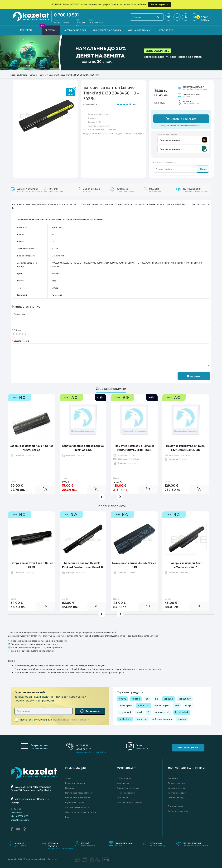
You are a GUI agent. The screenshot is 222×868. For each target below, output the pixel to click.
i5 (148, 712)
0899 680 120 (84, 749)
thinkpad (168, 699)
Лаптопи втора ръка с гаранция (81, 812)
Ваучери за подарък (178, 811)
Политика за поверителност (79, 793)
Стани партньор (176, 798)
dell (148, 699)
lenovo (122, 699)
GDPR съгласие (124, 778)
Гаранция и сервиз (75, 802)
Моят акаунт (123, 783)
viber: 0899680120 (19, 816)
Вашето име (20, 314)
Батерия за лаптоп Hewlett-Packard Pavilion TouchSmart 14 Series (83, 557)
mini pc (188, 705)
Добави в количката (181, 119)
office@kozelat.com (62, 23)
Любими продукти (126, 793)
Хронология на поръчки (128, 788)
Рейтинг (18, 330)
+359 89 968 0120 (96, 23)
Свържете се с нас (177, 783)
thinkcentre (185, 699)
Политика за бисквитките (78, 798)
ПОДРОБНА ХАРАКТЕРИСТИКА (98, 134)
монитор (142, 719)
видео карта (162, 705)
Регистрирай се (160, 4)
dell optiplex (125, 705)
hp (157, 699)
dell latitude (125, 719)
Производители (176, 806)
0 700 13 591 (66, 15)
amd (140, 712)
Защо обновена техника (107, 30)
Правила (70, 788)
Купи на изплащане (139, 30)
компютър (144, 705)
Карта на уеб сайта (177, 793)
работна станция (162, 719)
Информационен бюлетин (130, 802)
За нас (68, 778)
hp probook (125, 712)
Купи (203, 169)
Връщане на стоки (177, 788)
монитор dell (162, 712)
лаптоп (136, 699)
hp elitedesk (182, 712)
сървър (182, 719)
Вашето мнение (21, 341)
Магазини (173, 778)
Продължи (194, 376)
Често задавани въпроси (77, 807)
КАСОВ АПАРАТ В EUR (75, 30)
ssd (177, 705)
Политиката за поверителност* (71, 720)
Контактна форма (188, 748)
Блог (68, 817)
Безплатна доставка (75, 783)
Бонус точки (123, 798)
